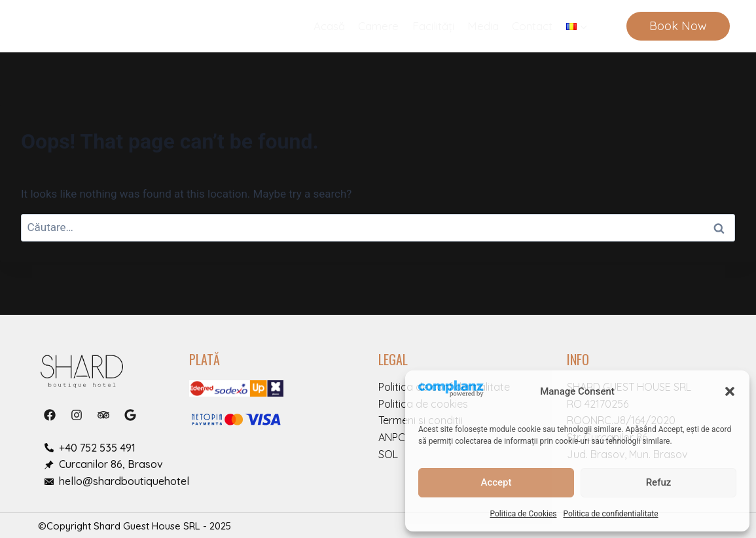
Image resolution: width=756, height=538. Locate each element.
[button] (730, 391)
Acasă (329, 26)
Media (483, 26)
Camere (378, 26)
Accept (496, 482)
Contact (532, 26)
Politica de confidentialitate (610, 514)
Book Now (678, 26)
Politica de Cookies (524, 514)
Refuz (659, 482)
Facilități (433, 26)
